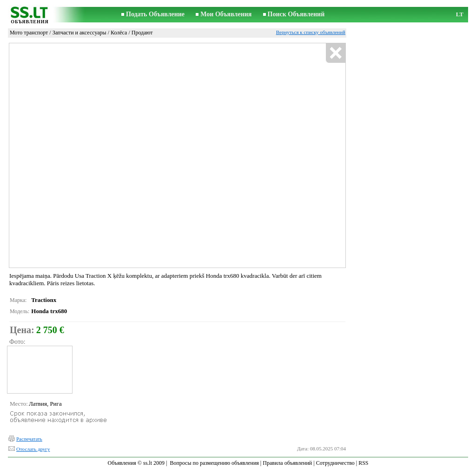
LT (460, 14)
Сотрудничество (335, 463)
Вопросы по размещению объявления (214, 463)
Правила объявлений (287, 463)
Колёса (119, 33)
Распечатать (29, 439)
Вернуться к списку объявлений (311, 32)
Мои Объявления (226, 14)
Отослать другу (33, 449)
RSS (363, 463)
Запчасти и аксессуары (79, 33)
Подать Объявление (155, 14)
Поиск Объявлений (296, 14)
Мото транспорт (29, 33)
